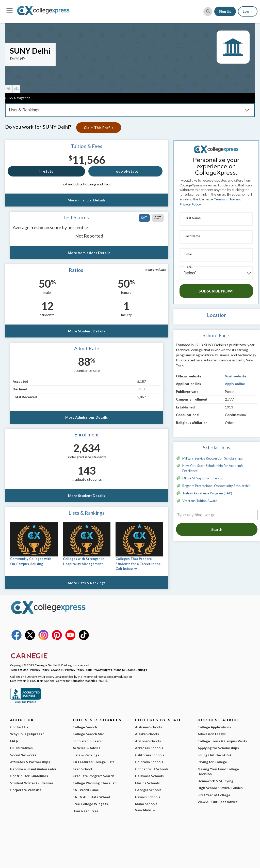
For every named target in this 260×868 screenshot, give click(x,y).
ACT (158, 218)
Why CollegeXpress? (27, 734)
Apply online (235, 384)
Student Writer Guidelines (32, 783)
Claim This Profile (99, 128)
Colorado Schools (149, 762)
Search (217, 529)
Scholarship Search (88, 741)
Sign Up (225, 11)
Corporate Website (26, 790)
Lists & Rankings (86, 755)
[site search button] (208, 12)
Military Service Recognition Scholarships (213, 458)
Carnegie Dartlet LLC (49, 665)
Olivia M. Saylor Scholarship (203, 478)
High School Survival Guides (220, 788)
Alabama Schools (149, 727)
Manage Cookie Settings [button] (130, 670)
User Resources (86, 811)
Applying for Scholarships (218, 748)
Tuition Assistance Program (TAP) (207, 493)
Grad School (82, 769)
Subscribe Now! (216, 291)
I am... (189, 267)
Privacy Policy (190, 204)
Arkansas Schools (149, 748)
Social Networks (23, 755)
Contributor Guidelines (29, 776)
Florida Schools (147, 783)
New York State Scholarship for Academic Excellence (213, 468)
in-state (46, 171)
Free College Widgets (90, 804)
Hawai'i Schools (148, 797)
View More (143, 810)
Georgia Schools (148, 790)
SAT (144, 218)
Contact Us (19, 727)
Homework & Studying (215, 781)
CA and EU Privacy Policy (67, 670)
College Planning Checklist (94, 783)
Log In (248, 11)
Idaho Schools (146, 804)
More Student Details (87, 331)
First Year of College (214, 795)
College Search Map (89, 734)
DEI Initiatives (21, 748)
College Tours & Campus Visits (222, 741)
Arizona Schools (148, 741)
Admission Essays (212, 734)
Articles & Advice (87, 748)
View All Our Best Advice (218, 802)
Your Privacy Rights (99, 670)
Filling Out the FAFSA (215, 755)
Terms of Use (224, 199)
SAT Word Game (86, 790)
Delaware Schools (149, 776)
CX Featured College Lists (94, 762)
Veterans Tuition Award (200, 501)
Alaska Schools (147, 734)
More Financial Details (87, 200)
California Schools (150, 755)
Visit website (236, 376)
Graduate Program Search (93, 776)
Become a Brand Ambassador (33, 769)
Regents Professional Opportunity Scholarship (216, 486)
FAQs (14, 741)
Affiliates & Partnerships (30, 762)
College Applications (214, 727)
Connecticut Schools (152, 769)
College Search (85, 727)
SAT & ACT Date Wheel (91, 797)
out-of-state (127, 171)
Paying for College (212, 762)
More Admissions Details (89, 253)
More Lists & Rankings (87, 583)
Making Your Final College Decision (218, 772)
